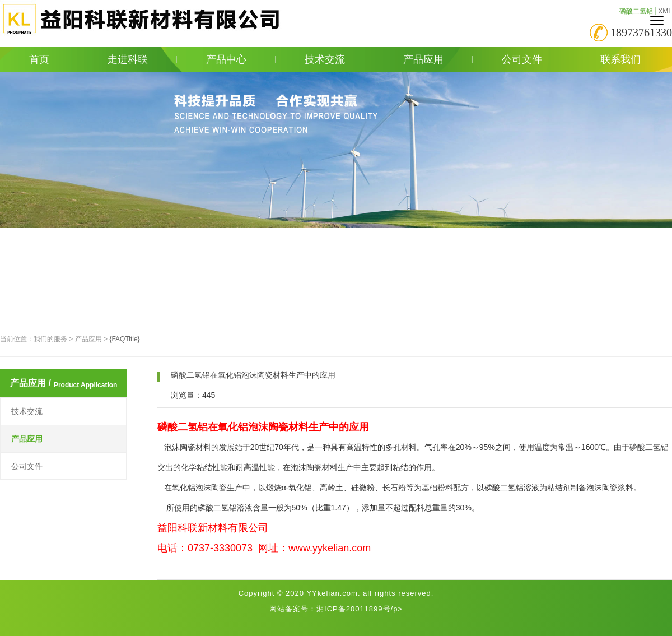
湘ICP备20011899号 (354, 609)
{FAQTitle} (124, 339)
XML (665, 11)
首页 (39, 59)
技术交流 (339, 59)
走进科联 (142, 59)
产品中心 (241, 59)
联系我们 (620, 59)
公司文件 (536, 59)
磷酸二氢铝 (636, 11)
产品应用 (438, 59)
